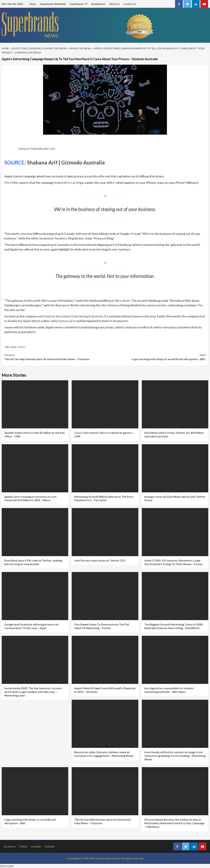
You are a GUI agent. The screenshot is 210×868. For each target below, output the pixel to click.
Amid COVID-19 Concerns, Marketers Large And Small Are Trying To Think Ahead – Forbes (174, 562)
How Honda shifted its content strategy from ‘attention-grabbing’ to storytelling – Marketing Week (175, 756)
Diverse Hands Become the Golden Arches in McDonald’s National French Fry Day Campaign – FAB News (174, 823)
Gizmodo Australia (83, 162)
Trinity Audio (37, 149)
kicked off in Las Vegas (69, 183)
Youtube (49, 846)
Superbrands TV (79, 4)
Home (33, 4)
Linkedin (36, 846)
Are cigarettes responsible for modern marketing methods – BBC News (169, 690)
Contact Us (130, 4)
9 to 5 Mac (11, 183)
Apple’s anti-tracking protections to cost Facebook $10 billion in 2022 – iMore (30, 498)
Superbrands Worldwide (53, 4)
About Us (114, 4)
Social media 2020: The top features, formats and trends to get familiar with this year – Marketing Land (33, 692)
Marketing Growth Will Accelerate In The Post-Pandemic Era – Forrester (104, 498)
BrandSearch (98, 4)
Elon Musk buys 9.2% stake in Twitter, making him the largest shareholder (33, 562)
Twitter (23, 846)
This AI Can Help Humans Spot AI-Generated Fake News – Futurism (55, 357)
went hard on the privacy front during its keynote (70, 316)
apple (14, 347)
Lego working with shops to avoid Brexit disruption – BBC (155, 357)
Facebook (9, 846)
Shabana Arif (42, 162)
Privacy (21, 347)
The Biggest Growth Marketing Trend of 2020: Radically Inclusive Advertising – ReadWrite (174, 626)
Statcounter (7, 866)
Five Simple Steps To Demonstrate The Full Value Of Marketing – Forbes (102, 626)
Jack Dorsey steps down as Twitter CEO (100, 560)
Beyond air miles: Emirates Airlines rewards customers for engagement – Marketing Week (104, 754)
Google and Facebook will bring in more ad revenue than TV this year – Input (31, 626)
